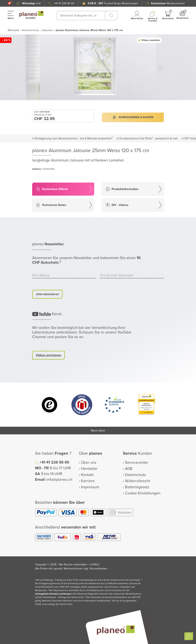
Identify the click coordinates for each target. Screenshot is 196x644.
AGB (129, 469)
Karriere (88, 481)
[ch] (9, 3)
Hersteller (89, 469)
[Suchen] (111, 16)
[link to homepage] (31, 14)
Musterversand (168, 3)
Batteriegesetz (137, 487)
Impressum (90, 487)
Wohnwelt (13, 30)
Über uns (89, 463)
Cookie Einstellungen (143, 493)
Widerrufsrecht (138, 481)
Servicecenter (137, 463)
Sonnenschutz (30, 30)
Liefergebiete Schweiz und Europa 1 (54, 594)
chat (31, 3)
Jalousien (47, 30)
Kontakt (87, 475)
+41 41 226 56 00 (64, 3)
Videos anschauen (49, 355)
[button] (9, 3)
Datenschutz (135, 475)
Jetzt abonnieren (47, 294)
